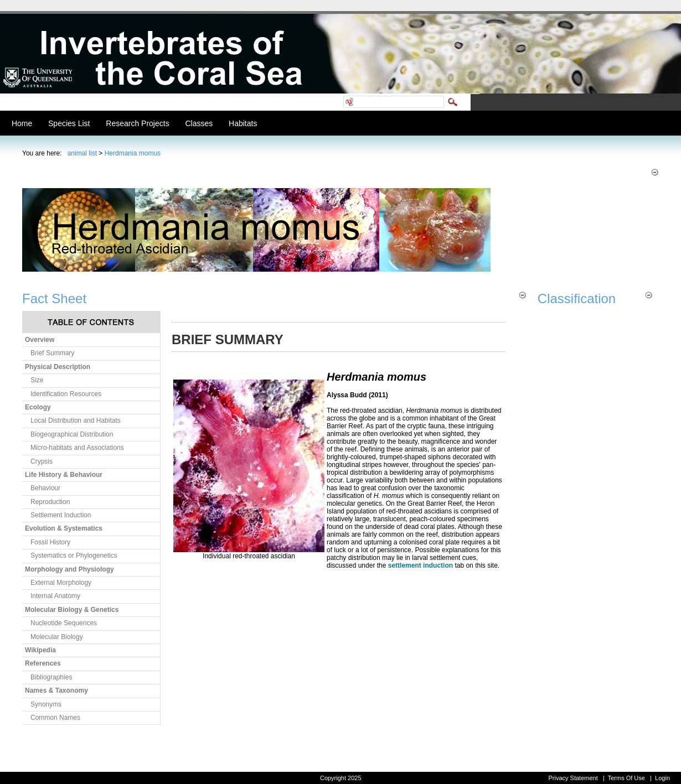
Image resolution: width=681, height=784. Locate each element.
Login (662, 778)
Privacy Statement (573, 778)
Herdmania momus (133, 153)
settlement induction (421, 565)
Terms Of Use (626, 778)
